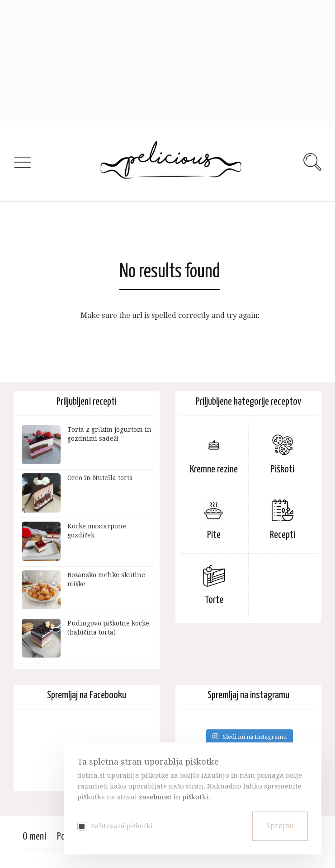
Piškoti (283, 469)
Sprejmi (280, 826)
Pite (214, 535)
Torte (214, 600)
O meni (34, 837)
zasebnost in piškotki (174, 797)
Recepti (283, 535)
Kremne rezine (214, 469)
